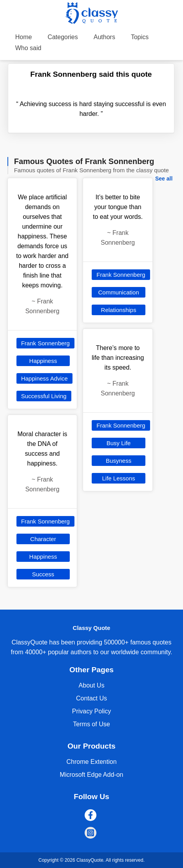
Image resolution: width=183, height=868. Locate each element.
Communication (119, 292)
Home (24, 37)
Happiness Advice (44, 378)
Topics (140, 37)
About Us (92, 685)
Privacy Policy (92, 711)
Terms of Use (91, 724)
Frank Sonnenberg (45, 343)
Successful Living (44, 396)
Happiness (43, 361)
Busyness (119, 461)
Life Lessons (119, 478)
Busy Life (119, 443)
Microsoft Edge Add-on (92, 775)
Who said (28, 48)
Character (43, 539)
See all (164, 179)
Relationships (119, 310)
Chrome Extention (91, 762)
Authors (104, 37)
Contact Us (91, 698)
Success (43, 574)
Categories (63, 37)
